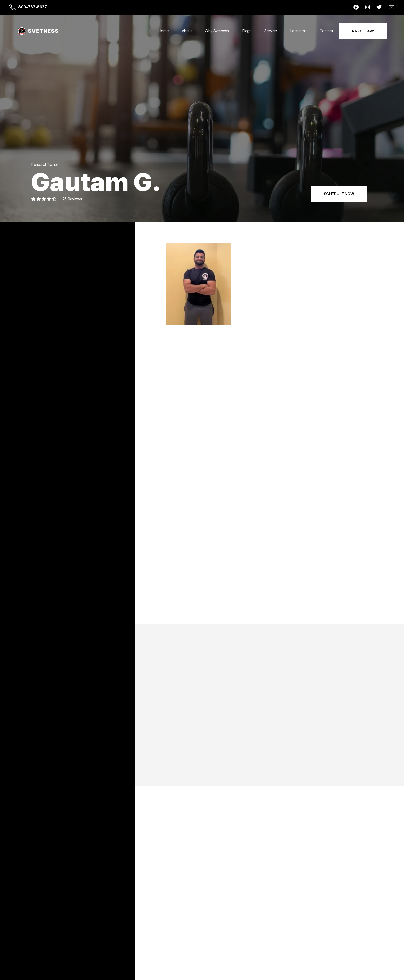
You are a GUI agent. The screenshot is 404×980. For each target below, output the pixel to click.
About (187, 31)
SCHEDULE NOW (339, 194)
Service (271, 31)
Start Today (363, 31)
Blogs (247, 31)
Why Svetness (217, 31)
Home (164, 31)
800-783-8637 (32, 7)
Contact (326, 31)
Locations (298, 31)
